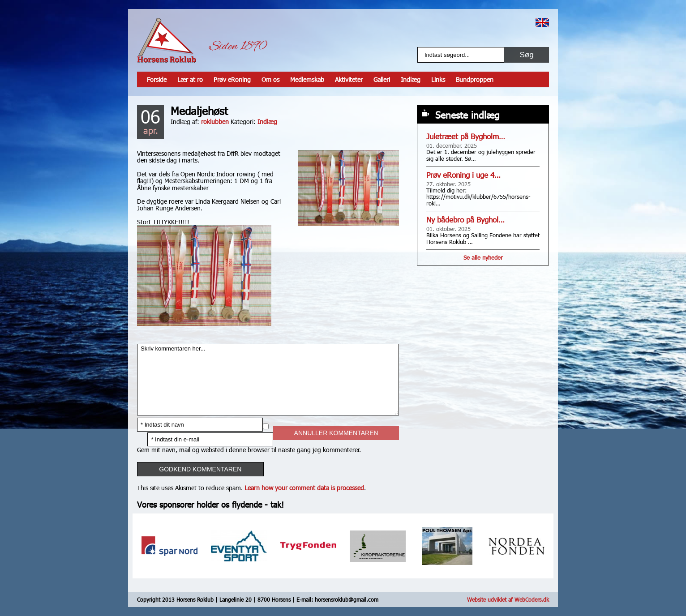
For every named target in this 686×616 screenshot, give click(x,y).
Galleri (382, 79)
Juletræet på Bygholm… (466, 136)
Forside (157, 79)
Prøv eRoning (232, 79)
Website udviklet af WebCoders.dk (508, 599)
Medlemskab (307, 79)
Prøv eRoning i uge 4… (463, 175)
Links (438, 79)
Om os (270, 79)
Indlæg (411, 79)
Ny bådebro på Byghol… (465, 220)
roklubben (215, 122)
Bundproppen (475, 79)
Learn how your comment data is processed (304, 488)
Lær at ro (190, 79)
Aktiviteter (349, 79)
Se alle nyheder (483, 257)
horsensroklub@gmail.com (347, 599)
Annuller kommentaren (336, 433)
